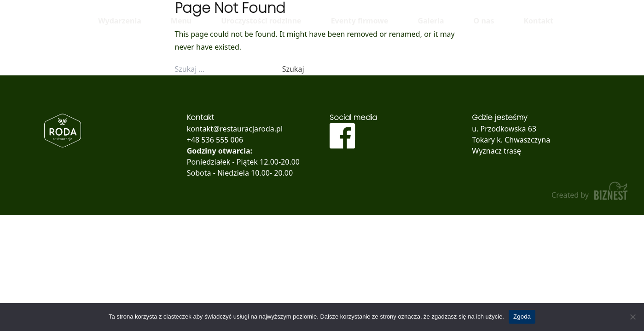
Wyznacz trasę (496, 151)
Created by (590, 191)
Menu (181, 21)
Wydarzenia (120, 21)
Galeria (431, 21)
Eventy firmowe (360, 21)
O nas (484, 21)
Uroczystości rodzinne (261, 21)
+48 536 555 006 (215, 140)
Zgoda (522, 317)
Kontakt (538, 21)
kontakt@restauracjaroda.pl (235, 129)
